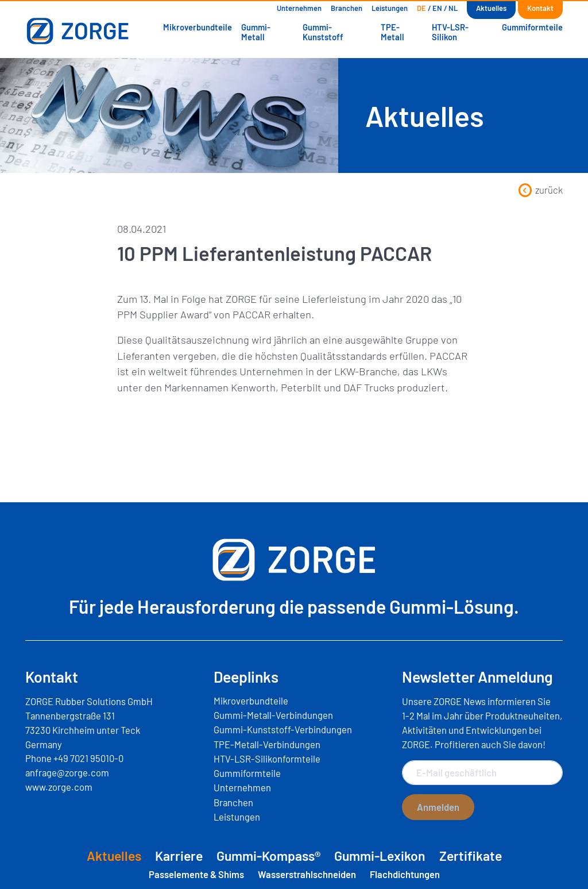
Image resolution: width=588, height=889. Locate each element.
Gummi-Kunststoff (323, 32)
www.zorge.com (59, 787)
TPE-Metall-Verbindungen (267, 744)
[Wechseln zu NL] (453, 8)
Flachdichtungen (405, 874)
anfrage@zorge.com (67, 772)
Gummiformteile (532, 27)
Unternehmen (299, 8)
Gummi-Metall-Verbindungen (273, 715)
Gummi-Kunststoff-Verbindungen (283, 729)
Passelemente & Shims (196, 874)
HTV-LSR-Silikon (450, 32)
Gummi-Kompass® (268, 856)
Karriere (179, 856)
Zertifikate (471, 856)
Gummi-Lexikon (380, 856)
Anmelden (438, 807)
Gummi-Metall (256, 32)
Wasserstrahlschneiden (307, 874)
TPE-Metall (392, 32)
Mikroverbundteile (198, 27)
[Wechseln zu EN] (437, 8)
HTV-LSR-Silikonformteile (267, 759)
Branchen (347, 8)
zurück (540, 190)
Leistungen (390, 8)
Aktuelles (491, 8)
